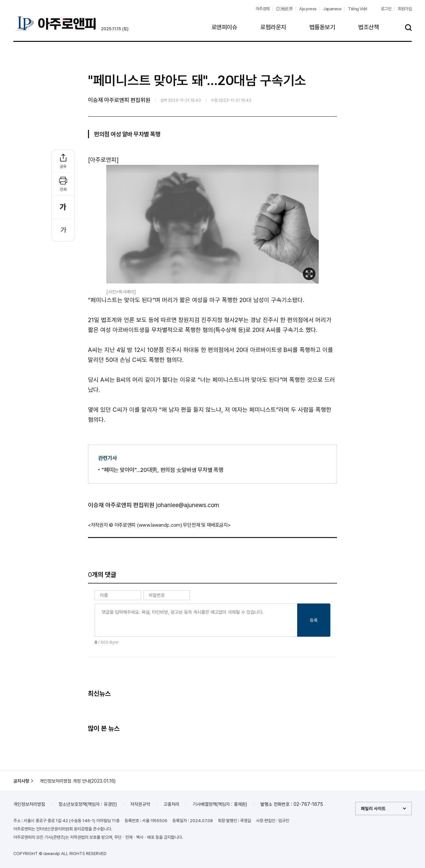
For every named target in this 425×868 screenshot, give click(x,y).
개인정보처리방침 (29, 804)
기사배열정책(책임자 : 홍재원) (220, 804)
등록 (314, 620)
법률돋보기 (322, 27)
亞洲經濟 (284, 9)
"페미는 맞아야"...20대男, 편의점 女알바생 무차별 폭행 (163, 470)
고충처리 (171, 804)
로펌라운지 (273, 27)
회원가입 (405, 9)
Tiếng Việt (358, 9)
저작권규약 (140, 804)
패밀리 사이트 (373, 809)
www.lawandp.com (160, 525)
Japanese (332, 9)
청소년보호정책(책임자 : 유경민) (88, 804)
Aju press (308, 9)
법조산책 (369, 27)
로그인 (386, 9)
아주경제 (263, 9)
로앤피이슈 (224, 27)
